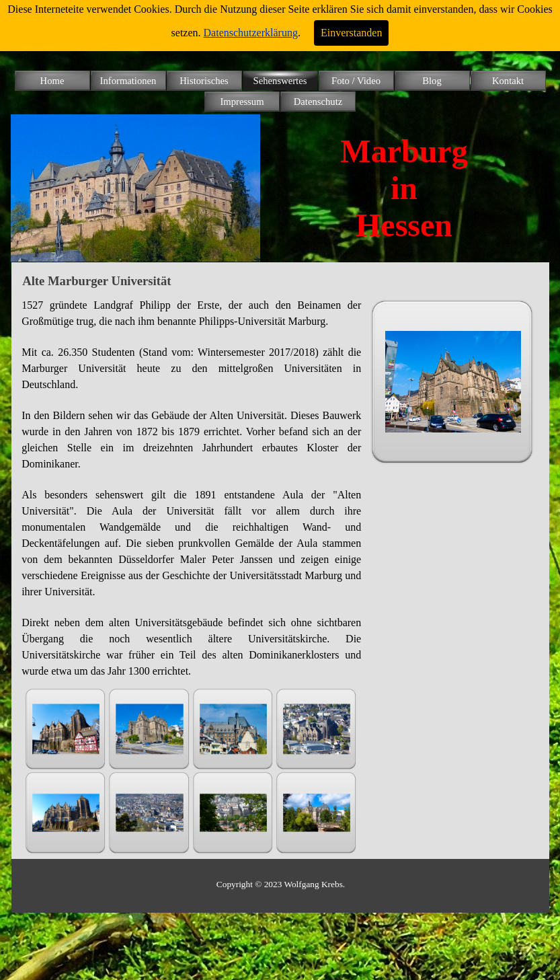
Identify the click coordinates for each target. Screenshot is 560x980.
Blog (432, 81)
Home (52, 81)
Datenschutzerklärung (251, 33)
